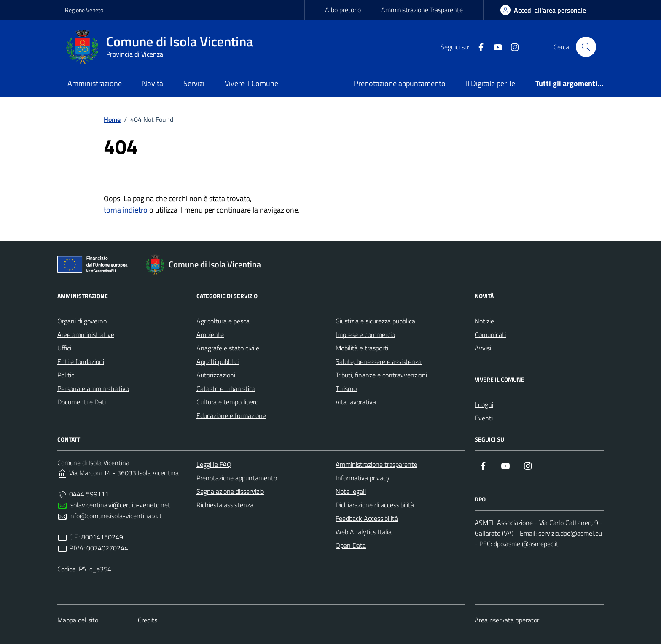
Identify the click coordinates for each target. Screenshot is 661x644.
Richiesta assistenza (225, 505)
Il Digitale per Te (490, 83)
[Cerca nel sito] (586, 47)
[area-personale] (543, 10)
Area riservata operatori (508, 620)
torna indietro (126, 210)
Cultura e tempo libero (227, 402)
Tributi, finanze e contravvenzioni (381, 375)
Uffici (64, 348)
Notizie (484, 321)
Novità (153, 83)
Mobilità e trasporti (362, 348)
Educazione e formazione (231, 415)
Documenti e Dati (82, 402)
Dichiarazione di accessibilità (375, 505)
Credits (148, 620)
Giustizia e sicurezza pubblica (375, 321)
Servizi (194, 83)
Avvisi (483, 348)
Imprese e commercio (365, 334)
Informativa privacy (363, 478)
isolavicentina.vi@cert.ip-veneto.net (120, 505)
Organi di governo (82, 321)
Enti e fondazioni (81, 361)
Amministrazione (95, 83)
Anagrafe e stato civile (228, 348)
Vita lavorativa (356, 402)
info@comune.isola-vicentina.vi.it (116, 516)
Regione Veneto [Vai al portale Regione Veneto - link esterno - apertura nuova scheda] (84, 10)
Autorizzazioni (216, 375)
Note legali (351, 491)
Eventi (484, 418)
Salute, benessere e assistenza (379, 361)
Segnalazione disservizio (230, 491)
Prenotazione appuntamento (400, 83)
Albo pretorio (343, 10)
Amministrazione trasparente (376, 464)
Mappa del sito (78, 620)
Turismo (346, 388)
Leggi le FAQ (214, 464)
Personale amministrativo (93, 388)
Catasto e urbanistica (226, 388)
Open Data (351, 545)
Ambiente (210, 334)
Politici (66, 375)
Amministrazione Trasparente (422, 10)
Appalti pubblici (218, 361)
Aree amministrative (86, 334)
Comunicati (490, 334)
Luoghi (484, 404)
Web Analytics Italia (364, 532)
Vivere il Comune (251, 83)
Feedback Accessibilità (367, 518)
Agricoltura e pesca (223, 321)
